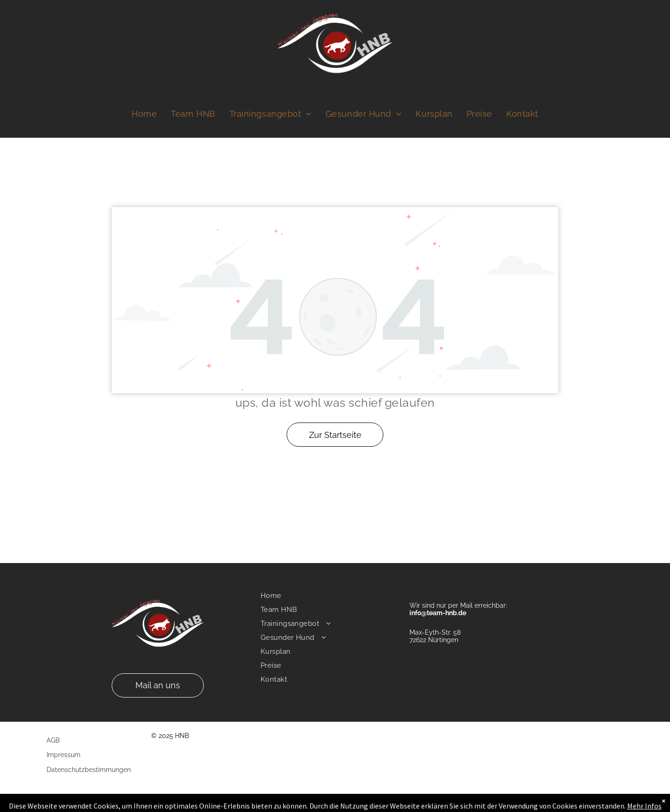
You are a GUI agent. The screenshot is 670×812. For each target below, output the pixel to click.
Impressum (64, 755)
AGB (53, 740)
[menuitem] (144, 114)
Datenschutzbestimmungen (89, 770)
